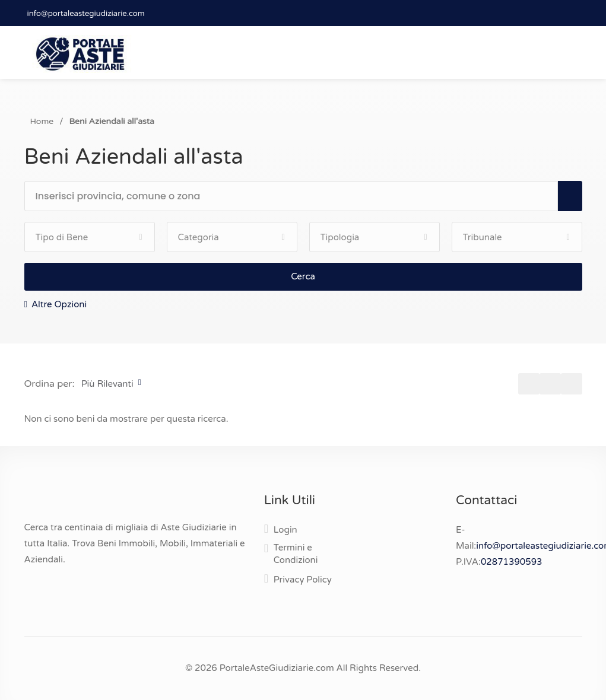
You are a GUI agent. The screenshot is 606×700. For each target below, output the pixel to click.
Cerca (303, 276)
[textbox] (296, 196)
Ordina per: (50, 384)
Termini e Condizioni (296, 554)
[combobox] (296, 197)
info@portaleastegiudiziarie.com (86, 14)
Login (285, 530)
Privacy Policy (303, 580)
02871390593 (512, 562)
